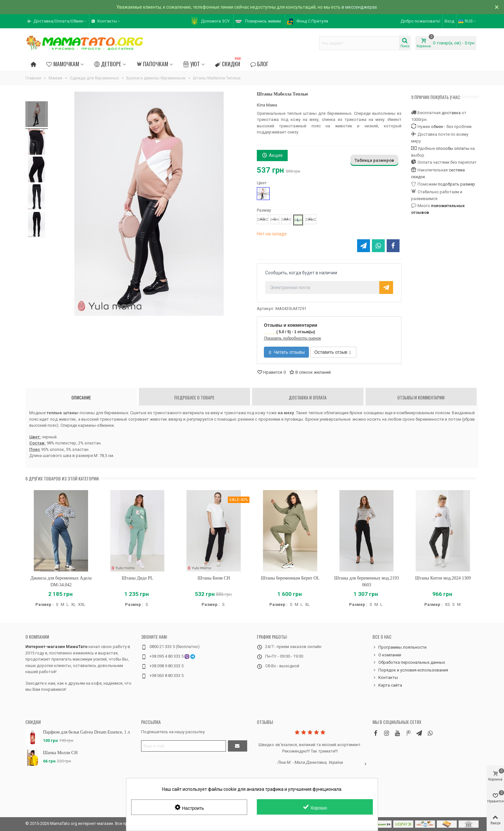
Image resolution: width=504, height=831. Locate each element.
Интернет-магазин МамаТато (56, 647)
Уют (191, 64)
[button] (57, 21)
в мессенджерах (359, 7)
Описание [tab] (81, 397)
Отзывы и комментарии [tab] (421, 397)
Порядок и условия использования (410, 670)
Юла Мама (267, 105)
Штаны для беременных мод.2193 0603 (367, 581)
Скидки (229, 63)
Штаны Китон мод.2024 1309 (443, 578)
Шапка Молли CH (60, 753)
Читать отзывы (287, 352)
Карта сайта (387, 685)
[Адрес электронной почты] (184, 746)
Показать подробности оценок (292, 338)
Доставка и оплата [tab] (308, 397)
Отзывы (265, 722)
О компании (37, 637)
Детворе (108, 64)
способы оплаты (453, 148)
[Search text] (359, 43)
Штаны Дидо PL (137, 578)
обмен (437, 127)
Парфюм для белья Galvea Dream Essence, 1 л (86, 732)
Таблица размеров (374, 160)
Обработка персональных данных (409, 662)
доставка (451, 113)
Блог (259, 64)
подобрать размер (456, 184)
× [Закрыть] (497, 7)
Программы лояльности (400, 647)
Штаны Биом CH (214, 578)
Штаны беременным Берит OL (290, 578)
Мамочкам (63, 64)
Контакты (385, 678)
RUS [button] (468, 21)
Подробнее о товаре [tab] (194, 397)
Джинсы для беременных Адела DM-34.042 (61, 581)
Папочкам (152, 64)
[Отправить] (238, 746)
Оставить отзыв (333, 352)
